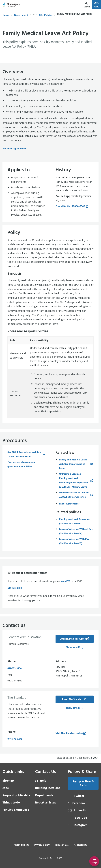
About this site (22, 845)
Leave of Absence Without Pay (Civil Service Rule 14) (76, 531)
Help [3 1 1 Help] (41, 781)
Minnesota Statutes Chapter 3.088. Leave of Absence (74, 495)
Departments (44, 795)
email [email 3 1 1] (65, 581)
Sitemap (8, 781)
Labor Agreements (69, 504)
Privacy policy (42, 845)
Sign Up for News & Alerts (83, 783)
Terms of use (62, 845)
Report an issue (46, 803)
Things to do (11, 803)
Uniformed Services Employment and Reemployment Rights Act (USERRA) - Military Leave (74, 481)
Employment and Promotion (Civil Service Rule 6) (75, 522)
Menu (96, 5)
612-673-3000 (15, 588)
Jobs (5, 788)
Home (6, 15)
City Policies (46, 15)
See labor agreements (14, 149)
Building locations (48, 788)
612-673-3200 (15, 669)
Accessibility (81, 845)
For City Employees (16, 810)
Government (21, 15)
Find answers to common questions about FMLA (21, 464)
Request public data (16, 795)
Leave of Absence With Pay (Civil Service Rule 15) (74, 541)
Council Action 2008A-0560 (70, 206)
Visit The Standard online (69, 733)
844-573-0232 (15, 739)
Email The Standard (73, 699)
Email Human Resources (73, 639)
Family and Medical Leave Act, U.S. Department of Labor (73, 464)
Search (87, 5)
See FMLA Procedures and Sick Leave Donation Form (24, 455)
